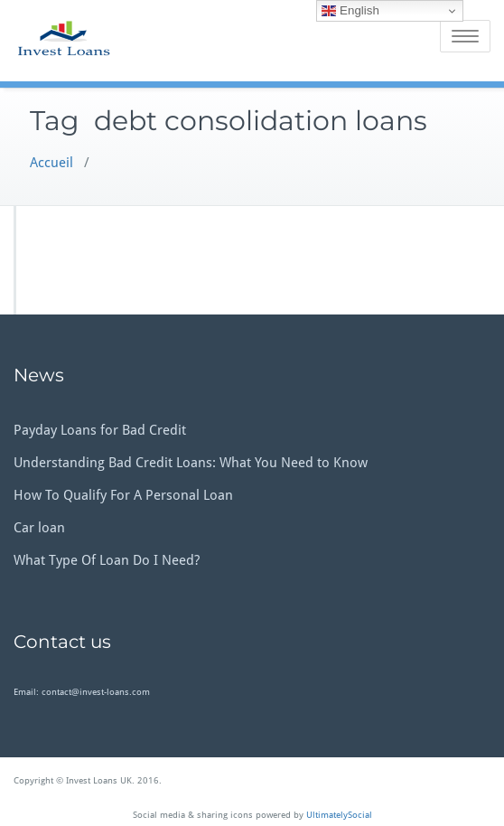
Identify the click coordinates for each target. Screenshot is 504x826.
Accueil (51, 163)
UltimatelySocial (339, 815)
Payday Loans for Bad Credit (100, 430)
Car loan (39, 528)
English (350, 11)
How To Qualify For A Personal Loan (123, 495)
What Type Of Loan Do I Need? (107, 560)
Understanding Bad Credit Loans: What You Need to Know (191, 463)
